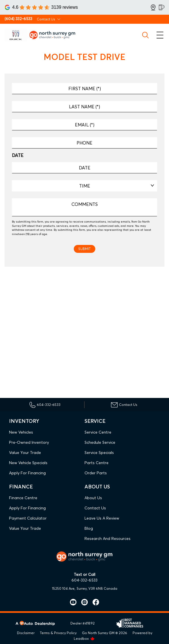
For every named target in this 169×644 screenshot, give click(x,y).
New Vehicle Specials (28, 463)
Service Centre (98, 432)
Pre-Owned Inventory (29, 442)
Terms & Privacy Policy (58, 633)
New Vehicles (21, 432)
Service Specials (99, 453)
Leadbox (84, 638)
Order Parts (96, 473)
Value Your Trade (25, 453)
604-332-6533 (84, 580)
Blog (89, 528)
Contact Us (95, 508)
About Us (93, 498)
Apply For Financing (27, 473)
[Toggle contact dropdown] (59, 19)
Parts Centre (97, 463)
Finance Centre (23, 498)
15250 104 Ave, (64, 588)
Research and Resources (108, 539)
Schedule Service (100, 442)
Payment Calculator (28, 518)
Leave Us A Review (102, 518)
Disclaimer (26, 633)
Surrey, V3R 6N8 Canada (97, 588)
